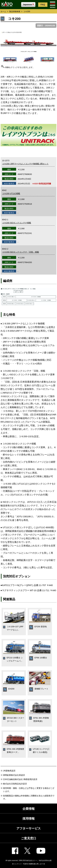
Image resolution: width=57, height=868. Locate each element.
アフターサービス (29, 828)
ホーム (3, 12)
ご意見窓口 (29, 838)
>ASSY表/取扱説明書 (42, 184)
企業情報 (29, 809)
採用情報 (29, 819)
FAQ (43, 5)
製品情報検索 (15, 12)
